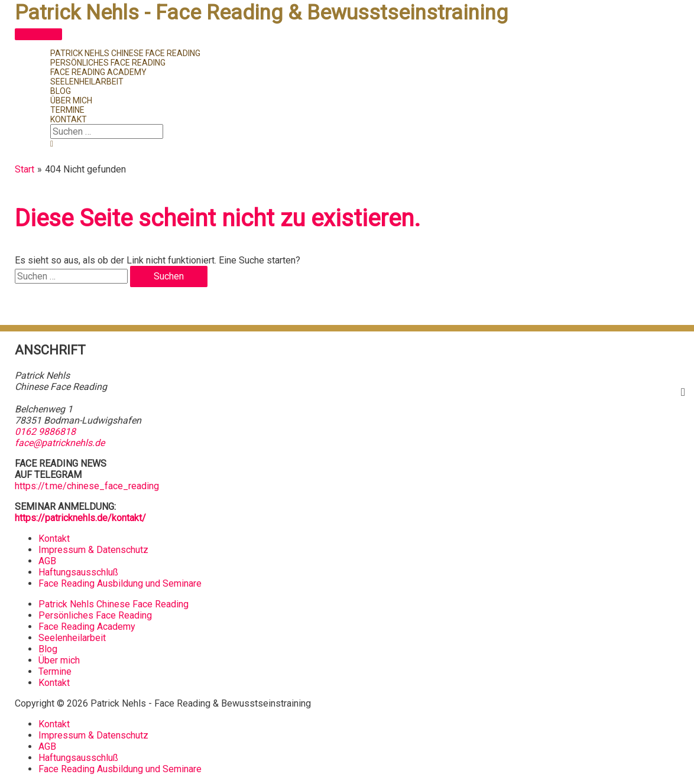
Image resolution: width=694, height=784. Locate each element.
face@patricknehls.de (60, 443)
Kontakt (54, 539)
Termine (55, 671)
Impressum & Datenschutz (93, 550)
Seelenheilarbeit (72, 638)
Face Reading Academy (87, 627)
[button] (52, 144)
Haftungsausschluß (78, 572)
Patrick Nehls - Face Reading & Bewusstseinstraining (261, 13)
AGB (47, 561)
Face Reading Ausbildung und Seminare (120, 583)
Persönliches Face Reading (95, 615)
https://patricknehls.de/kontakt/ (80, 518)
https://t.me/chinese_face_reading (87, 486)
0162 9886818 (45, 432)
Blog (48, 649)
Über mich (59, 660)
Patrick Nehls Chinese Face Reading (113, 604)
